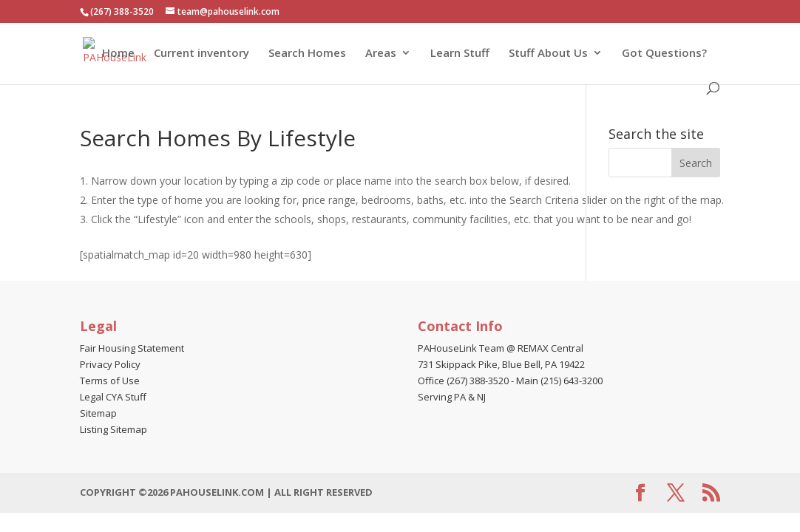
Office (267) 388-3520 (463, 381)
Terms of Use (110, 381)
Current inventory (201, 54)
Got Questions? (664, 54)
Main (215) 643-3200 (559, 381)
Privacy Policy (110, 364)
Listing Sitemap (113, 429)
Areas (381, 54)
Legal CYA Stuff (113, 397)
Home (118, 54)
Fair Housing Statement (132, 348)
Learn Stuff (460, 54)
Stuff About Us (548, 54)
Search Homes (307, 54)
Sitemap (98, 413)
